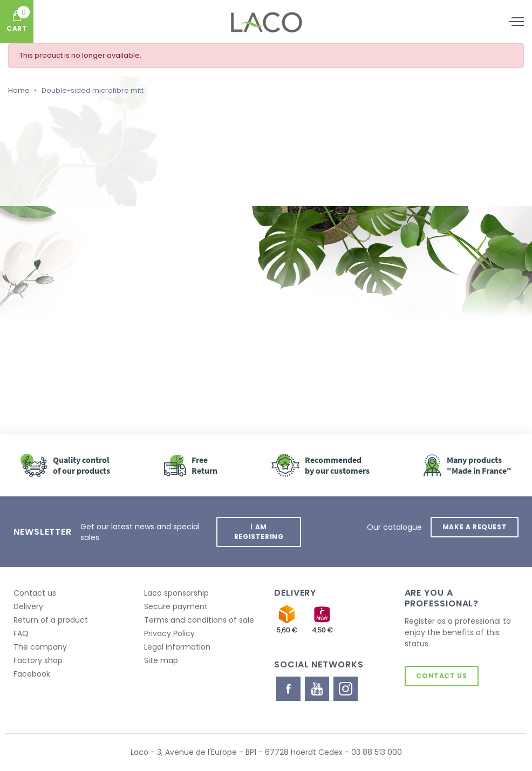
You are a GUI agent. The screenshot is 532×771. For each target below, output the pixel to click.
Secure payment (176, 606)
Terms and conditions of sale (199, 620)
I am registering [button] (259, 532)
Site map (161, 660)
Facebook (32, 674)
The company (40, 647)
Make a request (475, 527)
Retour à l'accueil (133, 323)
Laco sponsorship (176, 593)
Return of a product (51, 620)
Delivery (28, 606)
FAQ (21, 633)
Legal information (177, 647)
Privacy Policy (169, 633)
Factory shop (38, 660)
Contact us (35, 593)
